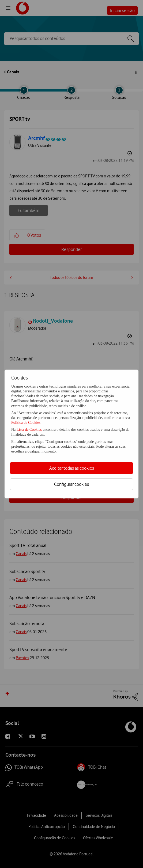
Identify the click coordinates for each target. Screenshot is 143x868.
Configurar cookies (71, 484)
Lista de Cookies (30, 430)
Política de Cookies (26, 423)
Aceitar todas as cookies (72, 468)
